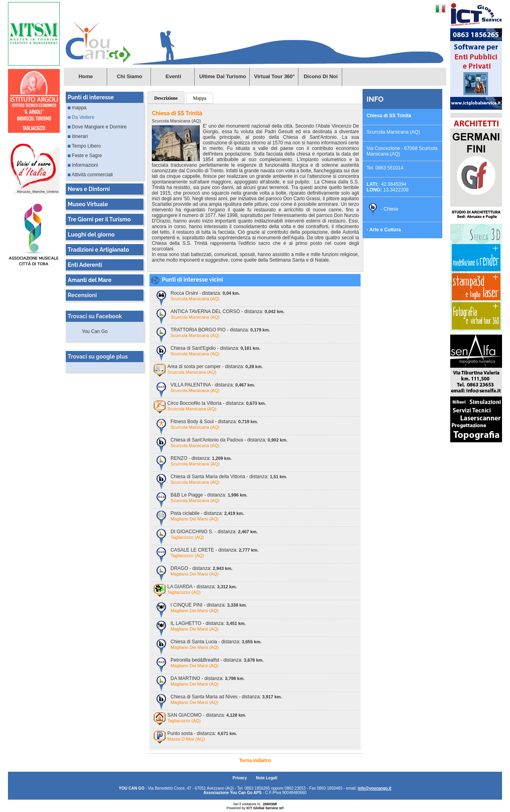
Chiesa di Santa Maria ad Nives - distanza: (226, 697)
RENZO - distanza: (201, 458)
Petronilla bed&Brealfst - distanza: (217, 660)
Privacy (240, 778)
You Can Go (95, 331)
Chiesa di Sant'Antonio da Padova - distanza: (229, 440)
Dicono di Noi (321, 76)
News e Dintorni (89, 189)
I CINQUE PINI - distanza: (209, 605)
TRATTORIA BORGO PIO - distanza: (220, 330)
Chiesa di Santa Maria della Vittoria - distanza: (229, 477)
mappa (77, 108)
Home (86, 76)
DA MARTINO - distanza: (208, 678)
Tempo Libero (84, 146)
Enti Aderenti (85, 265)
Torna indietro (255, 761)
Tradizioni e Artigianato (98, 250)
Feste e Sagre (85, 156)
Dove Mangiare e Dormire (97, 127)
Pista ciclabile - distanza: (207, 513)
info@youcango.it (375, 788)
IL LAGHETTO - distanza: (208, 623)
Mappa (199, 98)
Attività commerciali (90, 175)
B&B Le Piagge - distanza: (209, 495)
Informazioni (83, 165)
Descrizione (166, 98)
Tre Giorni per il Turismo (99, 219)
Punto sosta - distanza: (202, 733)
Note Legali (267, 778)
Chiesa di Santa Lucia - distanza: (216, 642)
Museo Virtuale (88, 204)
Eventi (173, 76)
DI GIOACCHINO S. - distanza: (214, 532)
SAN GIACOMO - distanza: (207, 715)
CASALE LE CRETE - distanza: (215, 550)
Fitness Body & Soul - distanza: (214, 422)
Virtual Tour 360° (275, 76)
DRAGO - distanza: (202, 568)
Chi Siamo (129, 76)
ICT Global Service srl (265, 808)
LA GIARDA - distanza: (202, 587)
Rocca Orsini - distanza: (205, 293)
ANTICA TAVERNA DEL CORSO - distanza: (228, 311)
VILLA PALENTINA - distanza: (213, 385)
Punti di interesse (91, 97)
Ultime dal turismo (223, 76)
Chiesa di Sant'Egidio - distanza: (215, 348)
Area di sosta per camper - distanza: (215, 367)
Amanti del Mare (90, 280)
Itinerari (78, 136)
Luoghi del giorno (91, 235)
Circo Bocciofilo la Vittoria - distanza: (217, 403)
